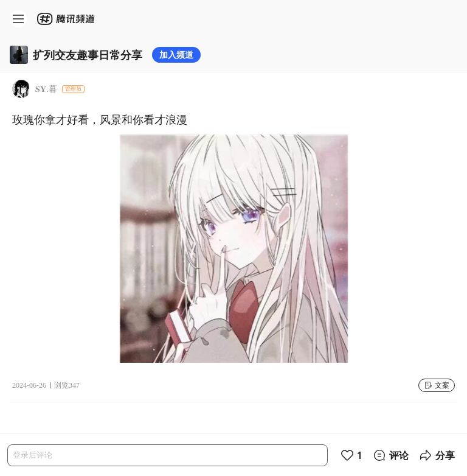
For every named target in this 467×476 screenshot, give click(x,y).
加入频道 (176, 54)
